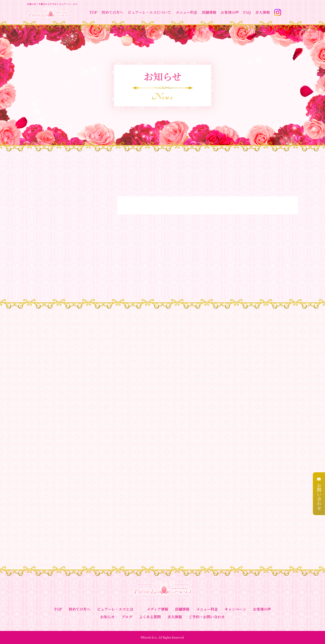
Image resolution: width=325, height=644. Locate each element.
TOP (93, 12)
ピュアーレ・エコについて (149, 12)
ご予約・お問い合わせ (207, 617)
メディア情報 (157, 609)
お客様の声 (230, 12)
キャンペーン (235, 609)
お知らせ (107, 617)
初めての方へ (112, 12)
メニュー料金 (186, 12)
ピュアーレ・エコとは (115, 609)
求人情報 (262, 12)
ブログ (127, 617)
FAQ (247, 12)
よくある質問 (150, 617)
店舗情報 (209, 12)
